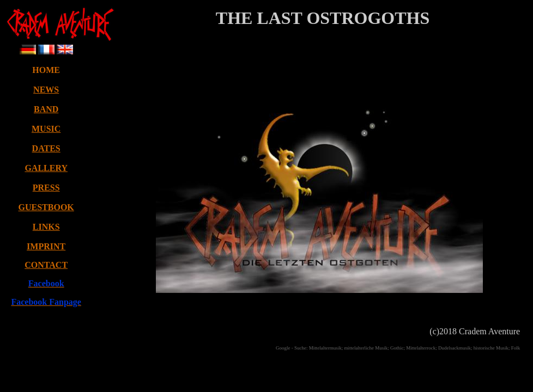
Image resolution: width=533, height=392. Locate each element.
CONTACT (46, 265)
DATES (46, 148)
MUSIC (46, 129)
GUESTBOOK (46, 207)
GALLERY (46, 168)
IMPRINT (46, 246)
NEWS (46, 90)
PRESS (46, 188)
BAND (46, 109)
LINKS (46, 227)
